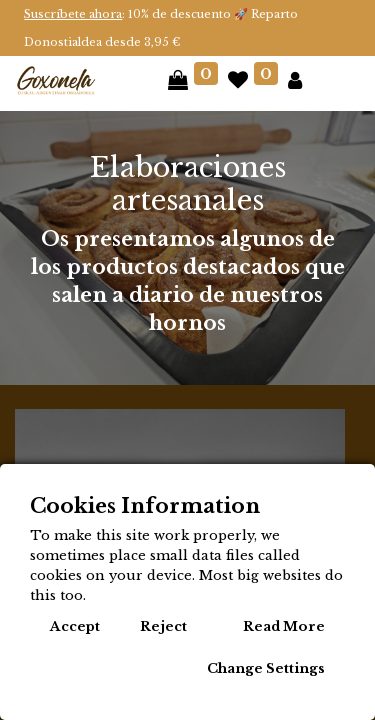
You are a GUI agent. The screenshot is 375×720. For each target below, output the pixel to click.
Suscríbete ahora (73, 14)
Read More (284, 626)
